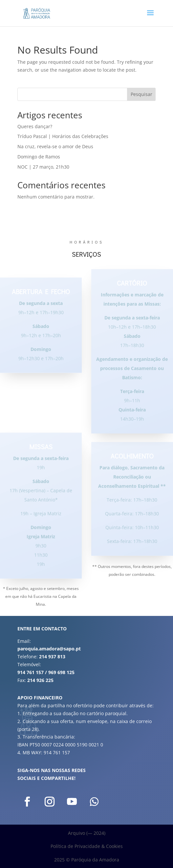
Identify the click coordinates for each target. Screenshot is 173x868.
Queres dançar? (35, 126)
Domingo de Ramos (39, 157)
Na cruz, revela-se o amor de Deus (55, 146)
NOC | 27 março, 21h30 (43, 167)
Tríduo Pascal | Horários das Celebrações (63, 136)
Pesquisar (141, 94)
